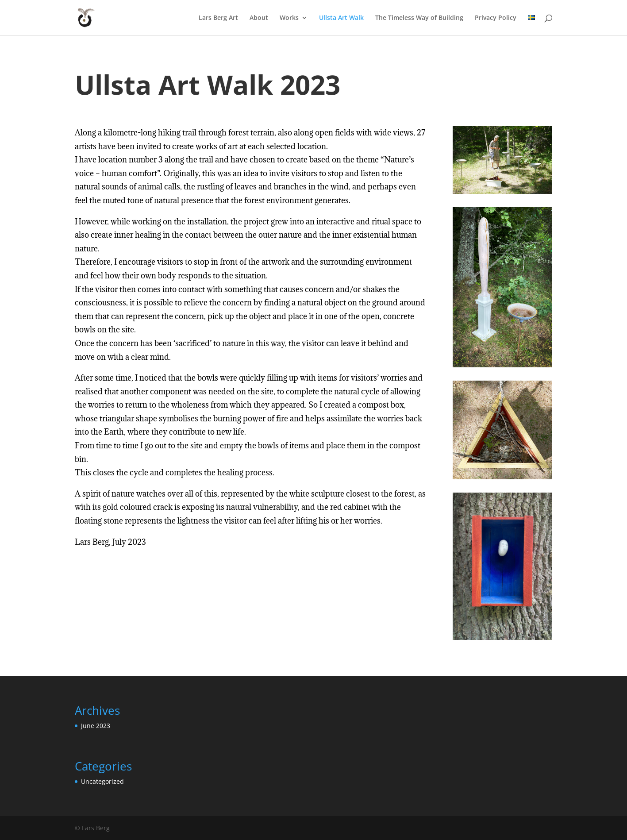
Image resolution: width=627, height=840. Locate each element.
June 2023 (96, 726)
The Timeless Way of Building (419, 18)
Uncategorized (102, 781)
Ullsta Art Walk (341, 18)
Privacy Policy (496, 18)
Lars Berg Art (218, 18)
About (259, 18)
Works (289, 18)
